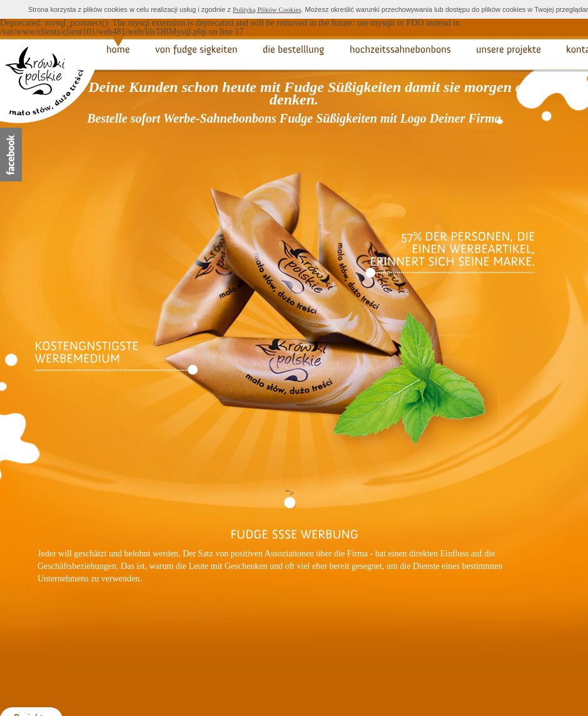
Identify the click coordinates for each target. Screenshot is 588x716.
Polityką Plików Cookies (267, 9)
